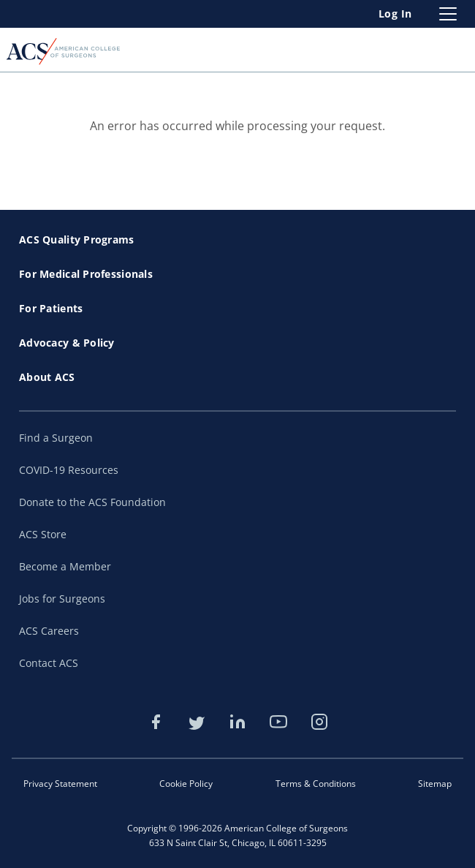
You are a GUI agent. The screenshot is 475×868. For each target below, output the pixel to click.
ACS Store (43, 534)
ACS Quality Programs (77, 239)
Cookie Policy (186, 784)
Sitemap (435, 784)
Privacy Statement (60, 784)
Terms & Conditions (316, 784)
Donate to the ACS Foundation (92, 502)
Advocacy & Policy (67, 343)
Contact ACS (49, 663)
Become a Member (65, 566)
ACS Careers (49, 631)
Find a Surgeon (56, 438)
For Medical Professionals (86, 274)
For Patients (51, 308)
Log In (395, 14)
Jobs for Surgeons (62, 599)
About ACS (47, 377)
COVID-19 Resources (69, 470)
